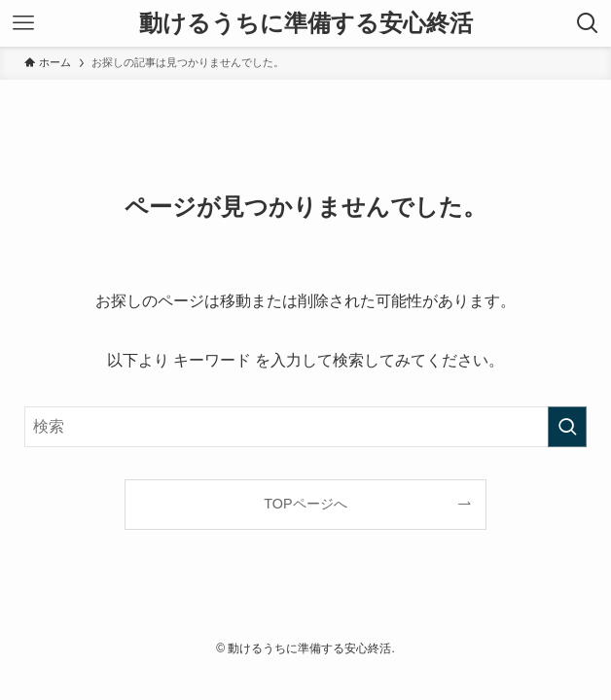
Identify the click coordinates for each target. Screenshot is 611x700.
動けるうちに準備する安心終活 (306, 23)
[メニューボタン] (23, 23)
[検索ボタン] (588, 23)
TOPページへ (305, 504)
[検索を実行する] (567, 427)
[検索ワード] (305, 427)
